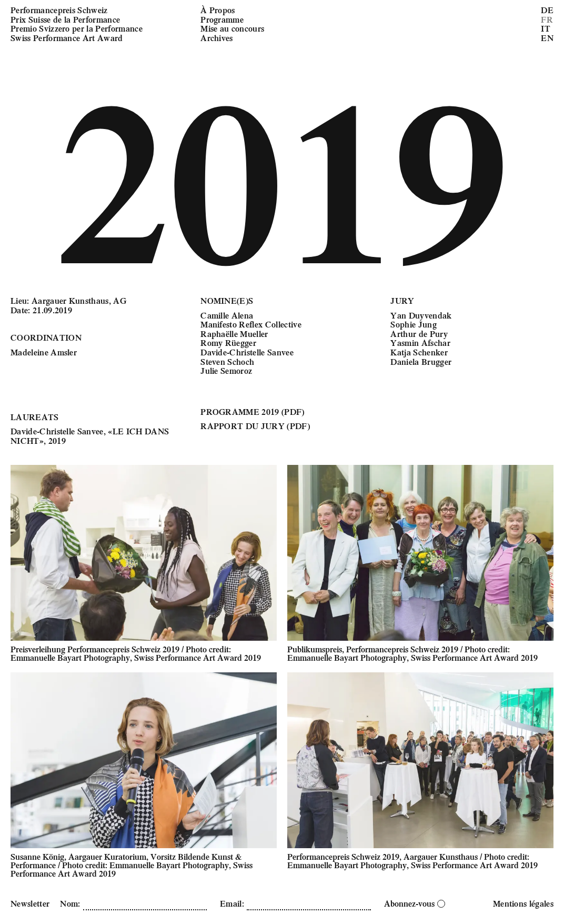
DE (547, 10)
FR (547, 19)
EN (547, 38)
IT (546, 28)
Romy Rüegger (228, 342)
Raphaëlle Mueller (234, 334)
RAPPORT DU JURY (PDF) (255, 426)
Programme (222, 19)
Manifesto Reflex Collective (251, 324)
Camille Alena (227, 315)
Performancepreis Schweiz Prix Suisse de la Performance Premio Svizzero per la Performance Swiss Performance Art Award (77, 24)
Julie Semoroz (226, 370)
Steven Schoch (227, 361)
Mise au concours (232, 28)
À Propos (218, 10)
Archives (217, 38)
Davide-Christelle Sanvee (247, 352)
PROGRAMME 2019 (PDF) (252, 411)
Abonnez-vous (415, 903)
